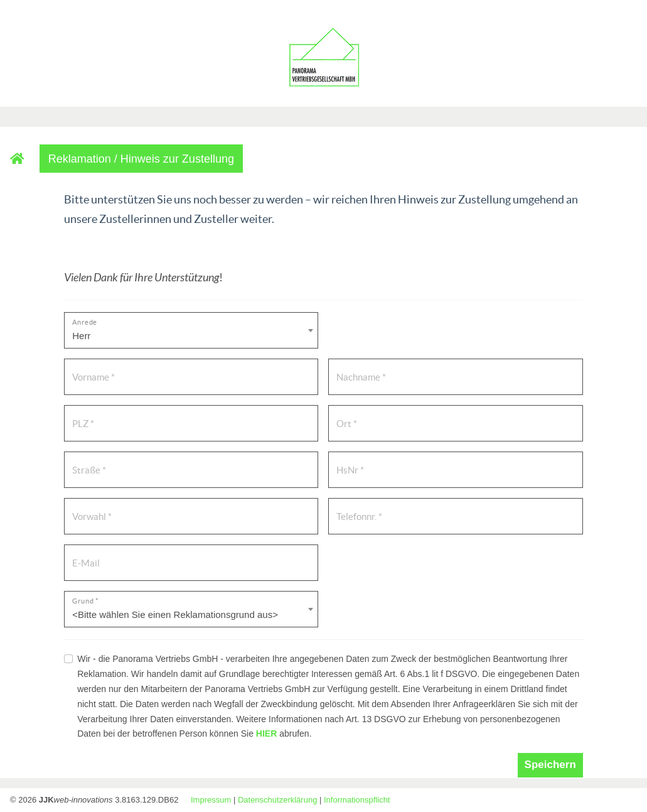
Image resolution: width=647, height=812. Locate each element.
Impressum (211, 800)
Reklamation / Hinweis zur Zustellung (141, 159)
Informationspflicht (357, 800)
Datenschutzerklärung (277, 800)
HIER (266, 734)
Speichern (550, 765)
